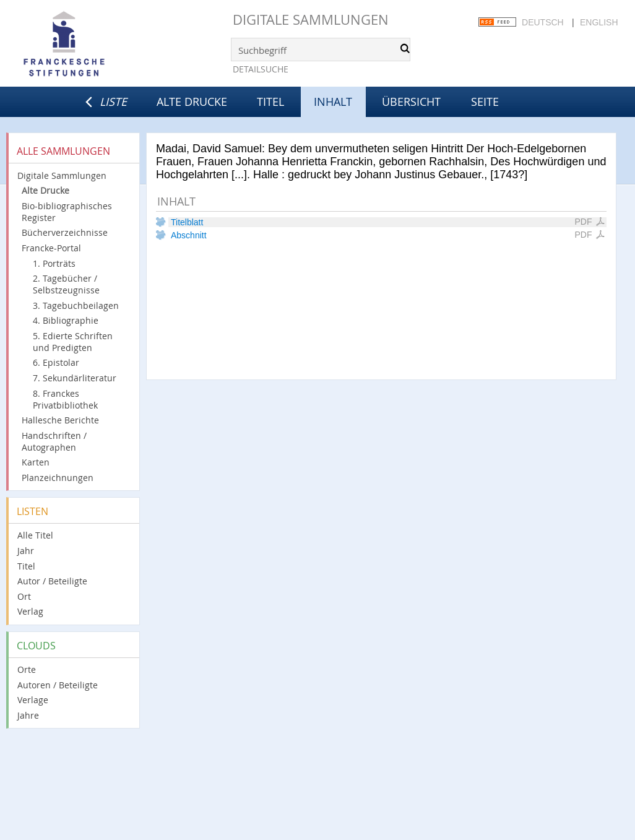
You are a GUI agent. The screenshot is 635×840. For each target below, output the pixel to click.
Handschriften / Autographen (54, 441)
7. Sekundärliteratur (75, 378)
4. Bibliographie (66, 320)
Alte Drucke (192, 102)
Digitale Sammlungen (311, 19)
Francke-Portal (51, 248)
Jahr (26, 551)
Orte (27, 669)
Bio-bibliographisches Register (67, 212)
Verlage (33, 700)
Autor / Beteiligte (52, 581)
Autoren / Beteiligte (58, 685)
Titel (270, 102)
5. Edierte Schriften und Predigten (73, 342)
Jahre (28, 715)
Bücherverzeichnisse (65, 232)
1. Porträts (54, 263)
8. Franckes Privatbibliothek (65, 399)
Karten (36, 462)
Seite (485, 102)
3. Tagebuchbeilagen (76, 305)
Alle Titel (35, 535)
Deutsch (543, 22)
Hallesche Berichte (60, 420)
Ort (24, 596)
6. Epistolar (56, 362)
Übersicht (411, 102)
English (599, 22)
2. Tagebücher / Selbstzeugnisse (66, 284)
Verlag (30, 611)
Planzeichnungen (58, 478)
